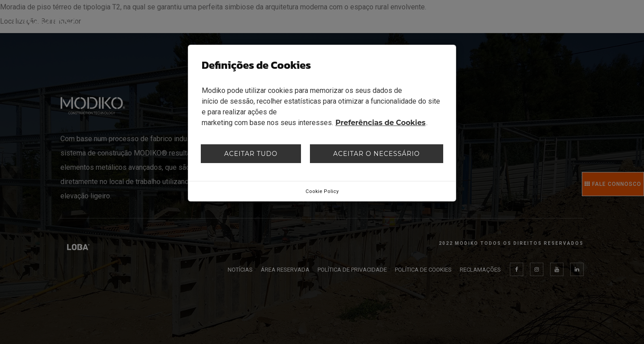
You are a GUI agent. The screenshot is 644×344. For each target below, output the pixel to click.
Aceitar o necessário (377, 154)
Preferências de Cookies (381, 123)
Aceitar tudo (251, 154)
